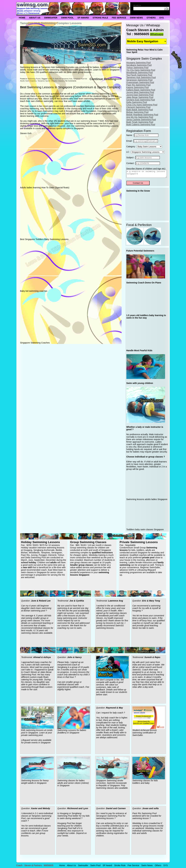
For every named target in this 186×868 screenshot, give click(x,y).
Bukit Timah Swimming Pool (140, 122)
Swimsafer (51, 18)
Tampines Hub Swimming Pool (141, 77)
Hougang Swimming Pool (139, 63)
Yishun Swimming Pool (137, 68)
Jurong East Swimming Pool (140, 95)
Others (151, 18)
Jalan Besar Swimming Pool (140, 97)
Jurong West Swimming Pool (140, 92)
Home (22, 18)
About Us (35, 18)
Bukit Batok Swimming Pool (140, 110)
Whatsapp (157, 34)
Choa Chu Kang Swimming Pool (142, 105)
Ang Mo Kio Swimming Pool (140, 117)
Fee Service (119, 18)
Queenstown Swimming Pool (140, 82)
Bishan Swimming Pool (137, 112)
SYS (162, 18)
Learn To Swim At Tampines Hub (60, 79)
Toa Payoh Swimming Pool (139, 75)
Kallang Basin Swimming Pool (141, 90)
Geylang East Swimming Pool (141, 100)
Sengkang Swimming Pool (139, 65)
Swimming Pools (34, 79)
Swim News (136, 18)
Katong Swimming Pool (138, 87)
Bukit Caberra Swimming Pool (141, 125)
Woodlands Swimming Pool (140, 72)
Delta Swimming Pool (137, 102)
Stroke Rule (100, 18)
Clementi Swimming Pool (138, 107)
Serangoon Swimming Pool (139, 80)
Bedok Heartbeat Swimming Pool (142, 115)
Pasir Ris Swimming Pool (138, 85)
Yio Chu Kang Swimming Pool (141, 70)
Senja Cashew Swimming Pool (141, 120)
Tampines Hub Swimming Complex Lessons (51, 23)
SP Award (83, 18)
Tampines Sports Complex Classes (51, 81)
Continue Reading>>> (105, 79)
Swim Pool (67, 18)
